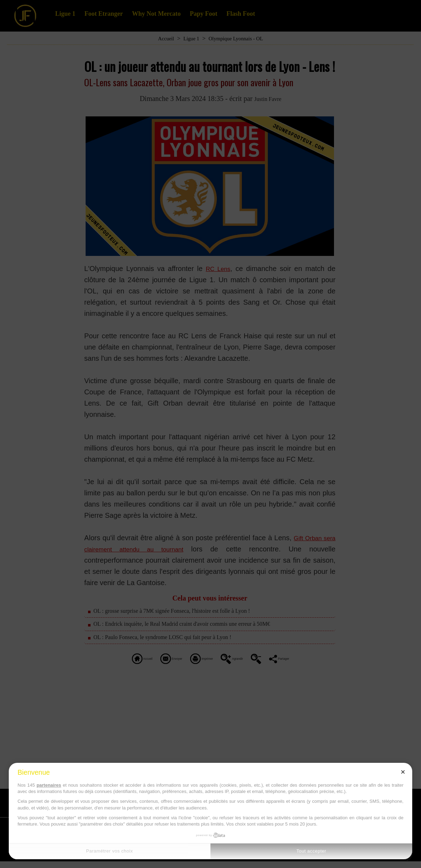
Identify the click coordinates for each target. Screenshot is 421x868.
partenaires (49, 785)
